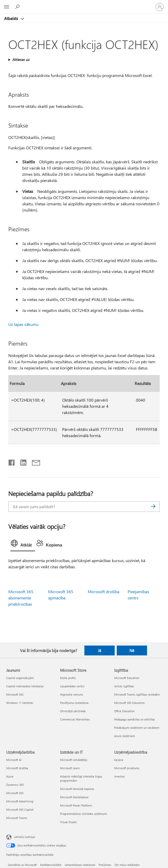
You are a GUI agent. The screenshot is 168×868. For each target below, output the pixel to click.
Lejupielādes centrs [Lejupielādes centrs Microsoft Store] (72, 686)
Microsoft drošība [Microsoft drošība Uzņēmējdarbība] (17, 768)
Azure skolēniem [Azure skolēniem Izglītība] (125, 736)
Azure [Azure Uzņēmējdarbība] (10, 776)
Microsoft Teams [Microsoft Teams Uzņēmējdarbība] (17, 818)
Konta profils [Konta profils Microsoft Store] (68, 678)
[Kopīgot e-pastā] (34, 461)
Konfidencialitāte (51, 865)
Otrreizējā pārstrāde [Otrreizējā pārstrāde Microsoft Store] (73, 711)
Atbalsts (12, 18)
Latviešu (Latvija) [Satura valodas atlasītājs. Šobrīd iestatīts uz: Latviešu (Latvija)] (24, 837)
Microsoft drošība (104, 591)
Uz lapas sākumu (23, 324)
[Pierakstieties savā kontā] (160, 7)
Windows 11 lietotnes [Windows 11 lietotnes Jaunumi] (20, 703)
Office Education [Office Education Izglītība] (124, 711)
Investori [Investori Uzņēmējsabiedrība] (120, 776)
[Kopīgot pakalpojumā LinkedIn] (21, 461)
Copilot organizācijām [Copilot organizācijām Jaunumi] (20, 678)
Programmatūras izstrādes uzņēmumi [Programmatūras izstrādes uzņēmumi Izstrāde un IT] (83, 814)
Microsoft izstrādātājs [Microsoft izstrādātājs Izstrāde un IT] (74, 760)
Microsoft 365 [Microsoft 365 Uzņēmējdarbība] (15, 793)
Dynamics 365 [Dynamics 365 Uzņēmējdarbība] (15, 785)
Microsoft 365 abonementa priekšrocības (21, 598)
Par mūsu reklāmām (127, 865)
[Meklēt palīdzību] (18, 7)
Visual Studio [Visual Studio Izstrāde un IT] (68, 822)
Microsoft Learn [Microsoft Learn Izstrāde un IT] (70, 768)
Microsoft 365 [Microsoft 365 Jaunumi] (15, 694)
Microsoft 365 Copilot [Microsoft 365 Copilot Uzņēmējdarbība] (20, 810)
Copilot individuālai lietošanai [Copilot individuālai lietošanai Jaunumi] (25, 686)
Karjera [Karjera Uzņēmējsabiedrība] (119, 760)
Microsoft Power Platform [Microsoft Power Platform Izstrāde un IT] (76, 805)
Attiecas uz (21, 59)
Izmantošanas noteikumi (80, 865)
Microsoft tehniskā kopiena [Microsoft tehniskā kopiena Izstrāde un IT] (77, 789)
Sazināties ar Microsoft (22, 865)
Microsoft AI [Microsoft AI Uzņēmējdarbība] (14, 760)
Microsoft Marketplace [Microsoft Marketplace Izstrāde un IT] (74, 797)
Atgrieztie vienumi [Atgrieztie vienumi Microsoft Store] (72, 694)
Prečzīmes (105, 865)
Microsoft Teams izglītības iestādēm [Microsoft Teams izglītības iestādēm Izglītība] (137, 694)
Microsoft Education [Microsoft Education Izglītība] (127, 678)
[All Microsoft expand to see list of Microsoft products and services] (6, 7)
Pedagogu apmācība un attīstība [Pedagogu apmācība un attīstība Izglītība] (134, 719)
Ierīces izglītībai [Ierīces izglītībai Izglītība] (124, 686)
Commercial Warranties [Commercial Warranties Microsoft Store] (75, 719)
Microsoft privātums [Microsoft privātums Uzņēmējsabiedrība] (127, 768)
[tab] (23, 544)
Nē (132, 650)
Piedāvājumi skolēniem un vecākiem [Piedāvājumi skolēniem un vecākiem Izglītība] (137, 728)
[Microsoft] (84, 4)
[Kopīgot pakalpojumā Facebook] (12, 461)
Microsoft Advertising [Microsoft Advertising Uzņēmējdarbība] (20, 801)
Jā (100, 650)
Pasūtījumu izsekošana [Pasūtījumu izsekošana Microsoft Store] (74, 703)
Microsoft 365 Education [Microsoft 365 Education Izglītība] (129, 703)
